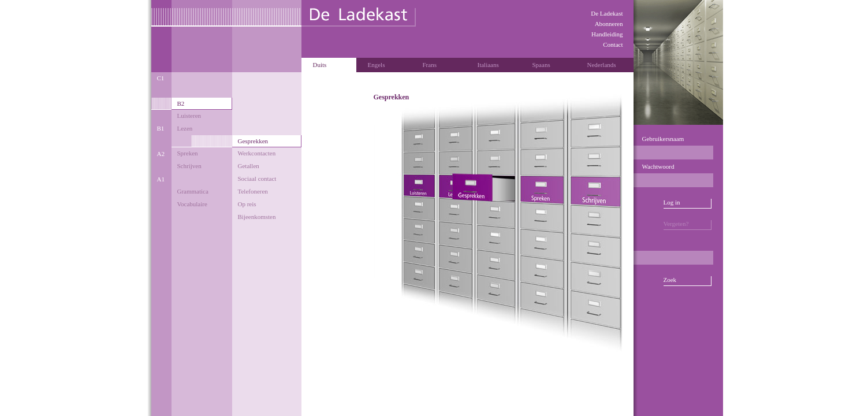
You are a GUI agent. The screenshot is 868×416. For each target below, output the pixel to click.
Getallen (249, 166)
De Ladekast (607, 13)
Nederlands (602, 65)
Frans (430, 65)
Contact (613, 44)
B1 (161, 128)
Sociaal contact (257, 179)
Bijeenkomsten (257, 217)
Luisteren (189, 116)
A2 (161, 154)
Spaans (541, 65)
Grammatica (193, 191)
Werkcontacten (257, 153)
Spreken (188, 153)
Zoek (670, 280)
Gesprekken (253, 141)
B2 (181, 103)
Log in (672, 202)
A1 (161, 179)
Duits (320, 65)
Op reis (247, 204)
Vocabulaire (192, 204)
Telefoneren (253, 191)
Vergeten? (676, 224)
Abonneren (609, 24)
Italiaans (488, 65)
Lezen (185, 128)
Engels (377, 65)
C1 (161, 78)
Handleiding (607, 34)
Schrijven (189, 166)
